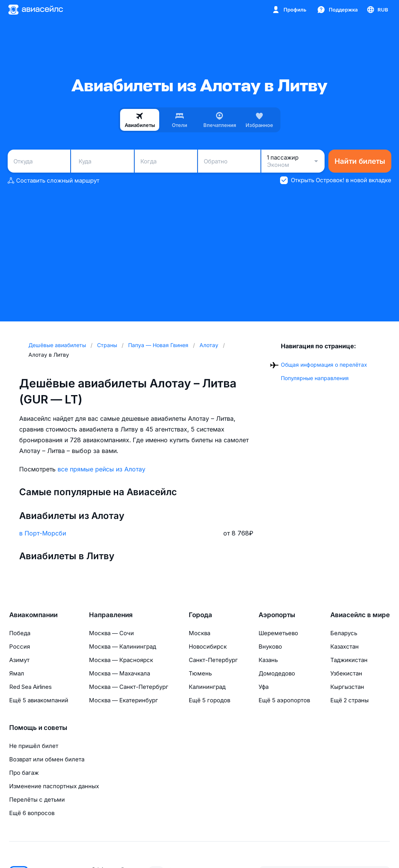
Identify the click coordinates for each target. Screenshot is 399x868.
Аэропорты (277, 615)
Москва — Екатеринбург (124, 700)
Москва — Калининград (123, 646)
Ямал (17, 673)
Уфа (264, 687)
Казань (268, 660)
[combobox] (39, 161)
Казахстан (345, 646)
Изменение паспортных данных (54, 786)
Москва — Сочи (111, 633)
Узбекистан (346, 673)
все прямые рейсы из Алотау (101, 469)
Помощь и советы (38, 728)
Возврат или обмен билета (47, 759)
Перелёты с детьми (37, 800)
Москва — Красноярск (121, 660)
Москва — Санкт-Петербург (129, 687)
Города (200, 615)
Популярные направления (315, 378)
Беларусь (344, 633)
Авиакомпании (33, 615)
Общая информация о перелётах (324, 365)
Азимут (19, 660)
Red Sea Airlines (31, 687)
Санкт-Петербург (213, 660)
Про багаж (24, 773)
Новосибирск (208, 646)
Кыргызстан (347, 687)
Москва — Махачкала (120, 673)
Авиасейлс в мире (360, 615)
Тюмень (200, 673)
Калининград (207, 687)
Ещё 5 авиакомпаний (39, 700)
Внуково (270, 646)
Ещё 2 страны (350, 700)
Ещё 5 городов (209, 700)
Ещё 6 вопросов (32, 813)
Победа (20, 633)
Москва (199, 633)
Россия (20, 646)
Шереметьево (278, 633)
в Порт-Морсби (43, 533)
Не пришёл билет (34, 746)
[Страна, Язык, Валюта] (377, 10)
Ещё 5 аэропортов (284, 700)
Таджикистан (349, 660)
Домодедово (277, 673)
